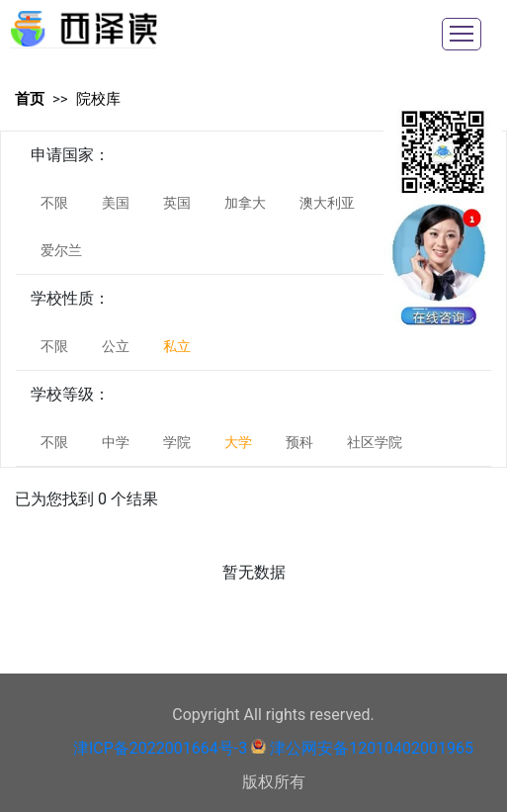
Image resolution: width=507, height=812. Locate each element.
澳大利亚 (327, 203)
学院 (177, 442)
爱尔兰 (61, 250)
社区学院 (375, 442)
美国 (116, 203)
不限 (54, 203)
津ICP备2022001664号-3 (160, 748)
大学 (238, 442)
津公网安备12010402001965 (372, 748)
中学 (116, 442)
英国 (177, 203)
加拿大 (245, 203)
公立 (116, 346)
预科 (299, 442)
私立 (177, 346)
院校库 (98, 99)
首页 (30, 99)
